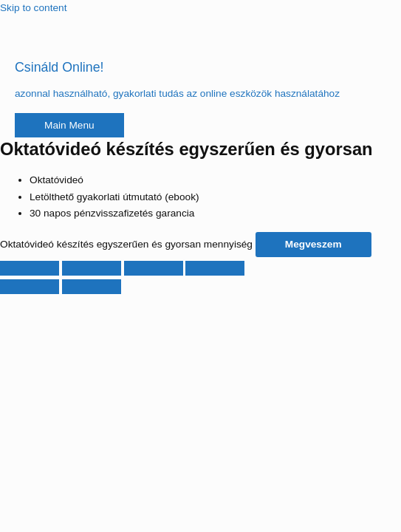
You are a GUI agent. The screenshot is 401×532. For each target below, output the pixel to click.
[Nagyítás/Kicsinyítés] (30, 268)
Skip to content (33, 8)
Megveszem (313, 244)
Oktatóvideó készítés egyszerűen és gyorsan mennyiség (126, 244)
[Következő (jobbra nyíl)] (92, 287)
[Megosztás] (154, 268)
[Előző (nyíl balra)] (30, 287)
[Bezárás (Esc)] (215, 268)
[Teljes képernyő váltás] (92, 268)
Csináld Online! (59, 67)
